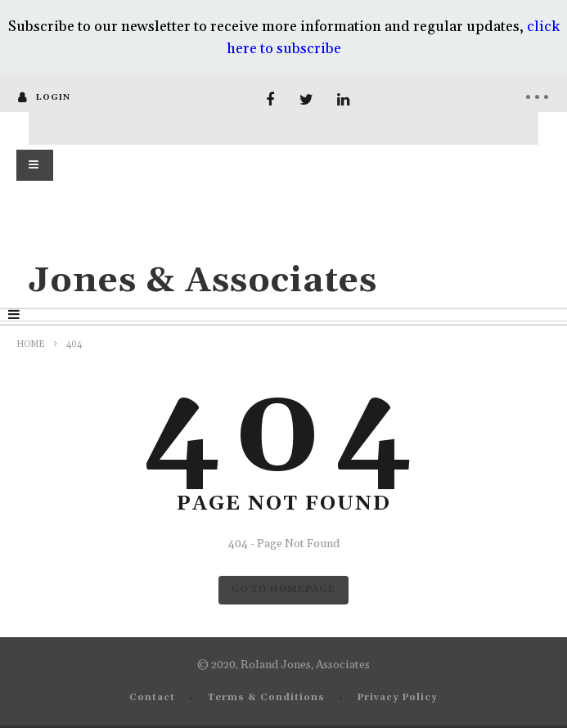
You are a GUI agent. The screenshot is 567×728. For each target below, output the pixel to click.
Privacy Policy (398, 698)
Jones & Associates (203, 281)
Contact (152, 698)
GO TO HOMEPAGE (283, 590)
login (53, 97)
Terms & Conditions (266, 698)
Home (31, 344)
